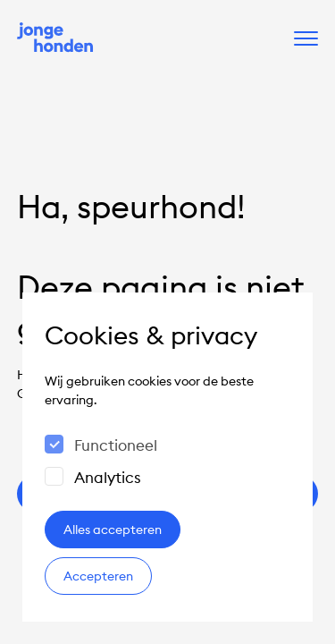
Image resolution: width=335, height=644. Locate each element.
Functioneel (116, 445)
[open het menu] (306, 38)
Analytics (108, 478)
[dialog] (167, 457)
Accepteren (98, 576)
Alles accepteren (113, 530)
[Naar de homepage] (55, 38)
